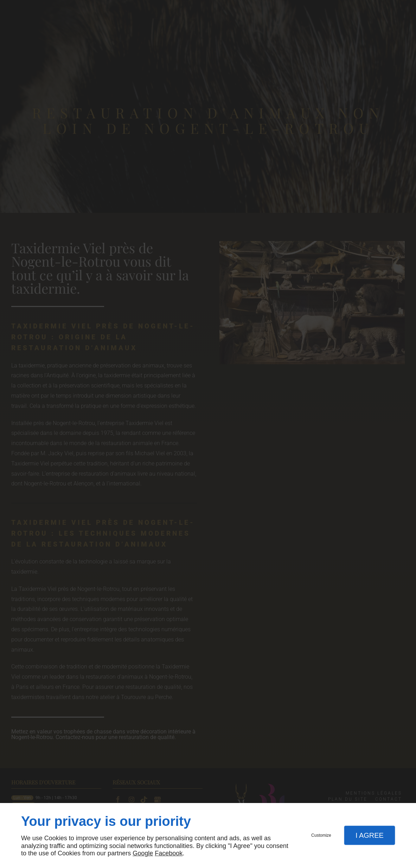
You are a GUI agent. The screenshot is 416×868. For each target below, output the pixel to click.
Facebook (169, 853)
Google (143, 853)
